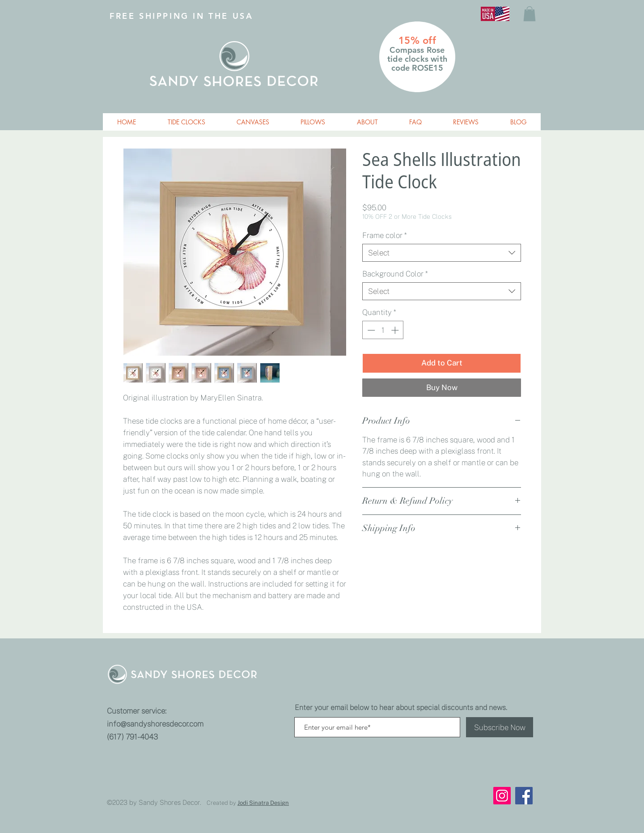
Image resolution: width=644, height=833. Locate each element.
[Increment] (396, 330)
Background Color (395, 274)
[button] (530, 14)
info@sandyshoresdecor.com (155, 724)
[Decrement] (370, 330)
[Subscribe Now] (500, 727)
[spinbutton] (383, 330)
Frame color (384, 235)
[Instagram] (502, 796)
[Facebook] (524, 796)
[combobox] (442, 253)
